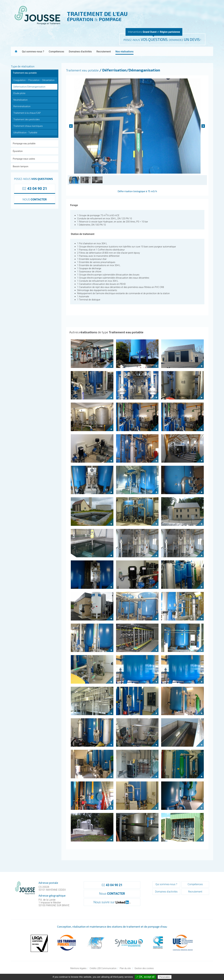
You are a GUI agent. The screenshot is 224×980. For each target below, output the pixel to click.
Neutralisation (21, 100)
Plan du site (125, 968)
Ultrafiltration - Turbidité (25, 133)
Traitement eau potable (25, 73)
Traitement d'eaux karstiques (28, 126)
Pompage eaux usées (24, 159)
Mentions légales (78, 968)
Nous (112, 894)
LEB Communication (107, 968)
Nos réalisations (124, 52)
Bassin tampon (21, 166)
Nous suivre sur (112, 902)
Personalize (165, 977)
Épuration (18, 151)
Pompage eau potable (24, 143)
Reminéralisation (22, 106)
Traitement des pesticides (27, 119)
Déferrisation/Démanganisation (29, 87)
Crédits (93, 968)
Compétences (56, 52)
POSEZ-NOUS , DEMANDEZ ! (162, 39)
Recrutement (104, 52)
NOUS (35, 199)
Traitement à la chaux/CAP (27, 113)
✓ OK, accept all (145, 977)
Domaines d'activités (80, 52)
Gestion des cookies (144, 968)
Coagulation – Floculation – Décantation (34, 80)
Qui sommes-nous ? (33, 52)
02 (35, 189)
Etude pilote (19, 93)
